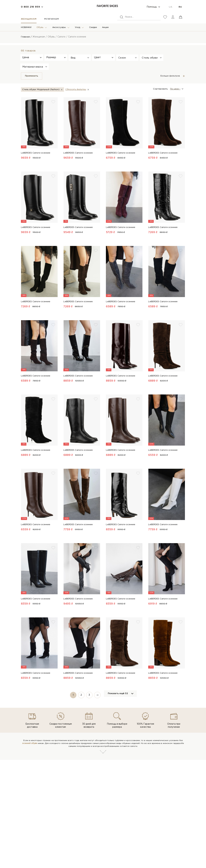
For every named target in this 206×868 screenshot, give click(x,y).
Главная (26, 37)
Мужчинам (51, 19)
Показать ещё (118, 694)
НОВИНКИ (26, 27)
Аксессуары (59, 27)
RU (180, 7)
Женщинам (29, 19)
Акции (105, 27)
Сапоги (62, 37)
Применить (32, 76)
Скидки (93, 27)
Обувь (40, 27)
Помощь (152, 7)
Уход (77, 27)
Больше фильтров (170, 76)
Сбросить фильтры (77, 89)
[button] (80, 58)
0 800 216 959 (30, 7)
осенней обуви (30, 740)
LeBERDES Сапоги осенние (36, 153)
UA (171, 7)
